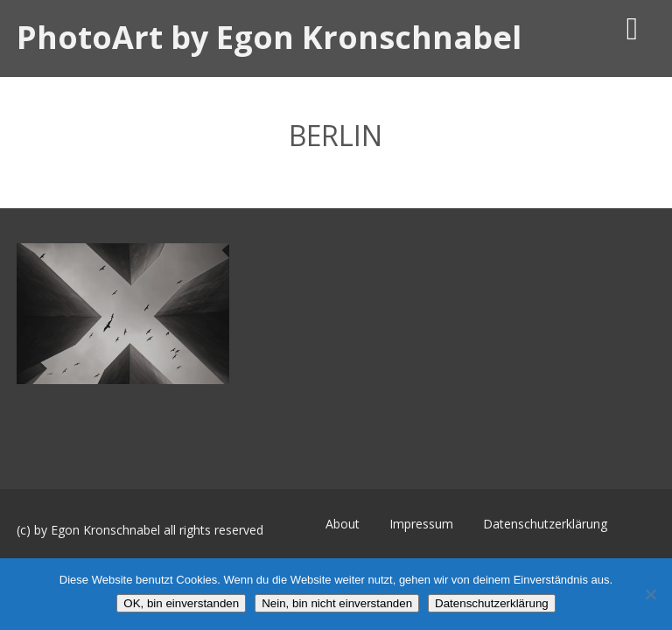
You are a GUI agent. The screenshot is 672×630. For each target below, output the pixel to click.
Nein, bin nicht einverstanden (337, 603)
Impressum (421, 524)
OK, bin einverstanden (181, 603)
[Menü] (632, 28)
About (343, 524)
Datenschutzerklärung (545, 524)
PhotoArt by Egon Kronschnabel (269, 37)
